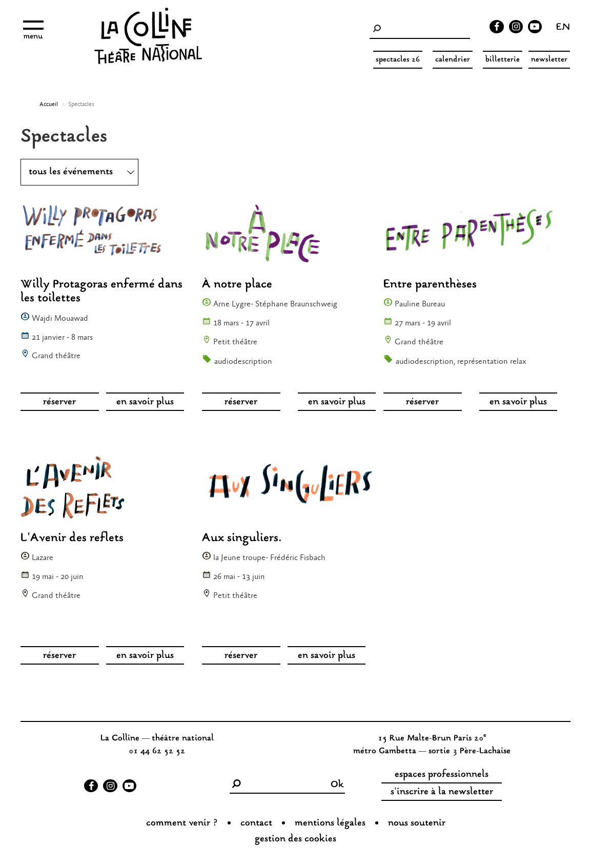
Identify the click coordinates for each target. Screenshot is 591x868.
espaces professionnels (442, 775)
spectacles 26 (398, 60)
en (563, 28)
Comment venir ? (182, 823)
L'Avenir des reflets (72, 538)
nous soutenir (417, 823)
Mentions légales (330, 823)
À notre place (237, 285)
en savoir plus (145, 402)
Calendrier (453, 60)
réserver (59, 402)
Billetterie (503, 60)
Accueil (49, 105)
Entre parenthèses (430, 285)
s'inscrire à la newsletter (442, 792)
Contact (256, 823)
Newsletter (549, 60)
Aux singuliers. (242, 538)
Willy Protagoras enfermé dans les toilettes (101, 292)
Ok (337, 785)
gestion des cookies (295, 839)
